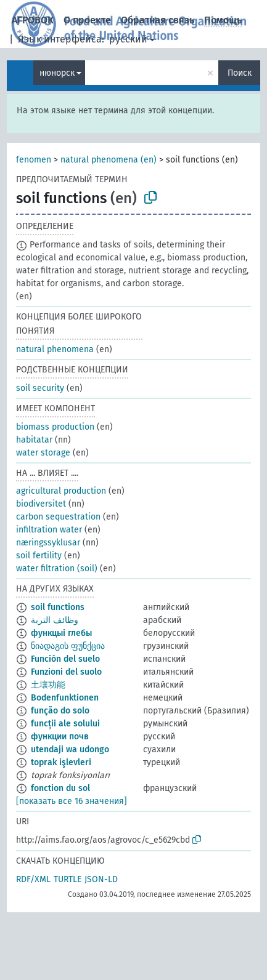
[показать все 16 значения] (72, 801)
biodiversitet (41, 504)
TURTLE (68, 879)
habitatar (34, 440)
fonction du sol (60, 788)
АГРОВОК (33, 20)
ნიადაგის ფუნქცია (68, 646)
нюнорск (57, 73)
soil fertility (39, 556)
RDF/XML (33, 879)
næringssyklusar (48, 543)
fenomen (34, 160)
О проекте (87, 20)
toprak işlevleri (61, 762)
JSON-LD (101, 879)
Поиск (240, 73)
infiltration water (49, 530)
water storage (43, 453)
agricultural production (61, 491)
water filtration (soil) (57, 568)
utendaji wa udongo (70, 749)
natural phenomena (55, 349)
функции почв (60, 737)
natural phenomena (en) (109, 160)
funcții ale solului (65, 724)
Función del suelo (65, 659)
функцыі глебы (61, 633)
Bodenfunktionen (65, 698)
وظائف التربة (55, 620)
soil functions (58, 607)
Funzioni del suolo (66, 672)
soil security (40, 388)
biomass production (55, 427)
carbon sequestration (58, 517)
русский (128, 39)
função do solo (60, 711)
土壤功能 (48, 685)
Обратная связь (158, 20)
